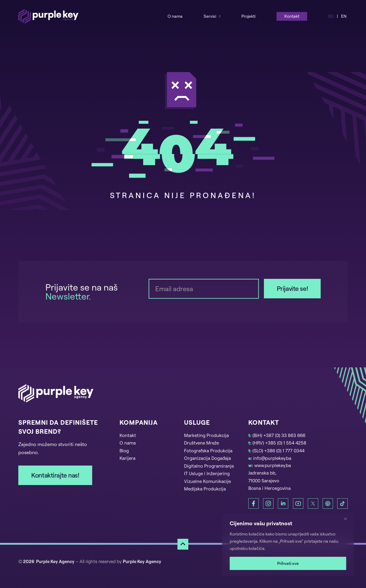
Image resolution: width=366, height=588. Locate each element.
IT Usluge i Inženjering (207, 473)
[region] (288, 545)
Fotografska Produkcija (208, 451)
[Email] (204, 289)
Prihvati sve (288, 563)
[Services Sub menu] (220, 16)
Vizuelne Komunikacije (207, 481)
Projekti (248, 16)
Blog (124, 451)
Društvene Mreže (201, 443)
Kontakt (292, 16)
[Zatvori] (348, 519)
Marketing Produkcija (206, 435)
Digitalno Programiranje (209, 466)
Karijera (127, 458)
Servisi (210, 16)
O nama (175, 16)
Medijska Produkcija (205, 489)
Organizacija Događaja (207, 458)
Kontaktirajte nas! (55, 475)
